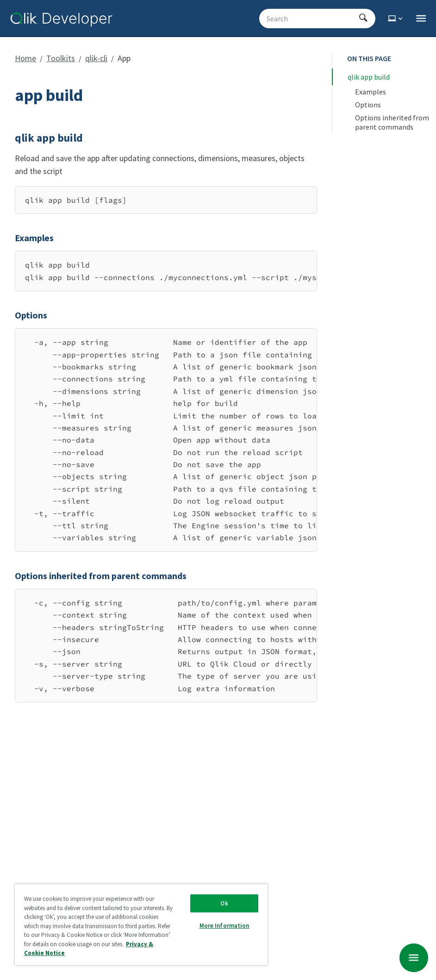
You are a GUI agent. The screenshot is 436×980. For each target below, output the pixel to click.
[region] (166, 271)
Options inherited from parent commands (393, 122)
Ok (224, 903)
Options (368, 105)
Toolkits (61, 58)
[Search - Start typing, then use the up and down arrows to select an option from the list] (312, 19)
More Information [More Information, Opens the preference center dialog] (224, 926)
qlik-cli (96, 58)
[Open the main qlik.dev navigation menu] (421, 19)
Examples (371, 92)
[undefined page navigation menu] (414, 958)
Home (25, 58)
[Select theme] (396, 19)
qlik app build (369, 77)
